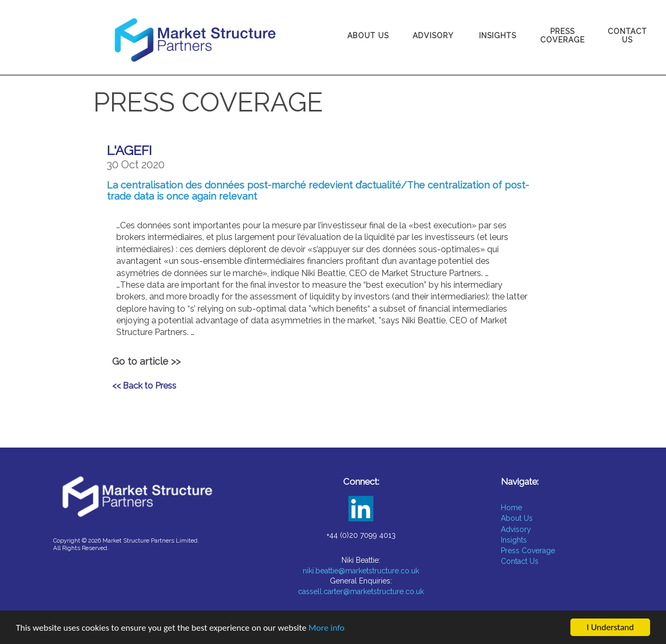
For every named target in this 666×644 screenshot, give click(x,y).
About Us (368, 36)
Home (511, 508)
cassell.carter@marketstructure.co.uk (361, 591)
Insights (498, 36)
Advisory (433, 36)
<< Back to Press (144, 386)
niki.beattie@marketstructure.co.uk (361, 571)
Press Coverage (562, 36)
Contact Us (627, 36)
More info (327, 629)
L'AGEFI (129, 150)
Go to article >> (146, 361)
